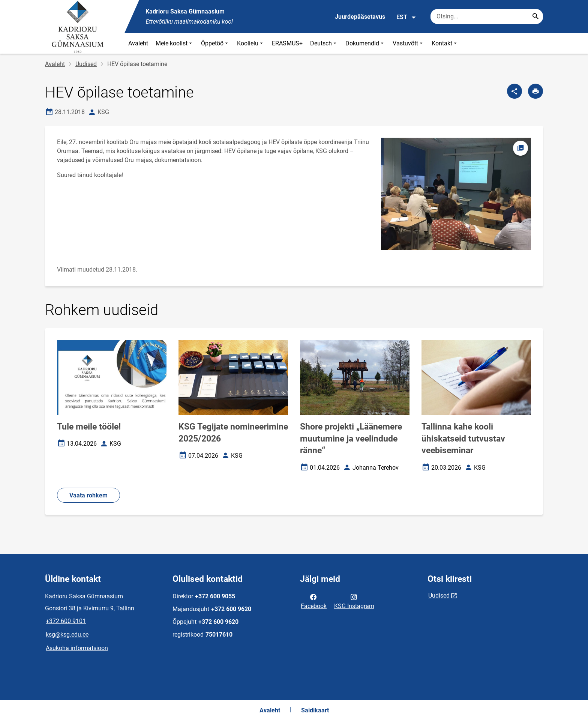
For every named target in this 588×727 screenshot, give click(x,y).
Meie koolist (175, 43)
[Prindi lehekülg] (535, 91)
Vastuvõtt (408, 43)
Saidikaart (315, 710)
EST (406, 17)
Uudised (86, 64)
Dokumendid (365, 43)
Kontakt (445, 43)
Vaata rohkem (88, 495)
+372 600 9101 (66, 621)
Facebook (314, 601)
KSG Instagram (354, 601)
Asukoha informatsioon (77, 648)
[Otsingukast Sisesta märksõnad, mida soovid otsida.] (487, 17)
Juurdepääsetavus (360, 17)
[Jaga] (514, 91)
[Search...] (535, 17)
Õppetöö (215, 43)
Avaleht (138, 43)
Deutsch (324, 43)
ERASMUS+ (287, 43)
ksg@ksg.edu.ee (67, 635)
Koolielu (251, 43)
